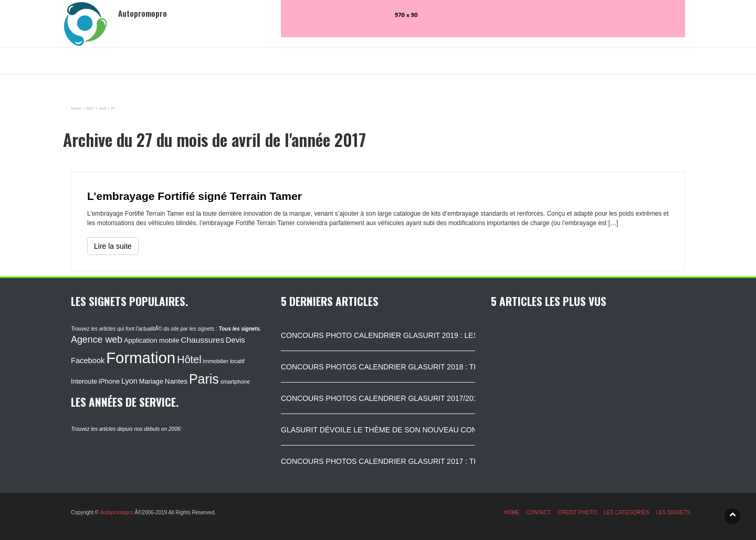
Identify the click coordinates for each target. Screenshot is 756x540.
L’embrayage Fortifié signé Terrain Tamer (195, 196)
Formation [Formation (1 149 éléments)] (141, 358)
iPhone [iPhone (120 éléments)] (109, 381)
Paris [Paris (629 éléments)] (204, 379)
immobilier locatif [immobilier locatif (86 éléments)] (223, 361)
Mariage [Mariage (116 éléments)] (151, 381)
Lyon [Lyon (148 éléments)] (129, 381)
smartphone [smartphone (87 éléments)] (235, 382)
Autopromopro (116, 512)
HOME (511, 512)
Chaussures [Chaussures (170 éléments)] (202, 340)
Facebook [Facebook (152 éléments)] (88, 361)
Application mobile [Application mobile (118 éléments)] (152, 340)
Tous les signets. (240, 329)
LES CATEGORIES (627, 512)
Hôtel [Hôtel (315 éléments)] (189, 359)
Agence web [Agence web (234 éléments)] (97, 340)
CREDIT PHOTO (577, 512)
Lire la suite (113, 246)
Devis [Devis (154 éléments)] (235, 340)
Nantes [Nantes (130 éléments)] (176, 381)
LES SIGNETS (673, 512)
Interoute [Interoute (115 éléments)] (84, 382)
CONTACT (539, 512)
